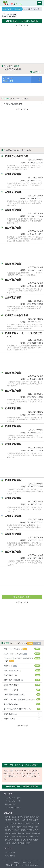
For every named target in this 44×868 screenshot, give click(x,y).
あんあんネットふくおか (22, 654)
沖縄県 (28, 843)
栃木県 (23, 820)
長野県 (25, 827)
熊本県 (36, 840)
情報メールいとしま (22, 690)
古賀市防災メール (22, 675)
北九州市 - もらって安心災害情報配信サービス (22, 660)
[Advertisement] (22, 43)
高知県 (11, 840)
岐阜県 (31, 827)
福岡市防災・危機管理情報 (22, 680)
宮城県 (26, 817)
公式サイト (36, 72)
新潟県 (28, 823)
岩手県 (20, 817)
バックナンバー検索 (13, 798)
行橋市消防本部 (22, 719)
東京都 (14, 823)
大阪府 (36, 830)
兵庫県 (8, 833)
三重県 (17, 830)
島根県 (34, 833)
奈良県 (14, 833)
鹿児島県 (21, 843)
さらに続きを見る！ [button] (22, 597)
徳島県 (25, 837)
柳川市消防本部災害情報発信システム (22, 709)
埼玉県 (36, 820)
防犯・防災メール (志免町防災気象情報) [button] (22, 21)
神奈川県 (21, 823)
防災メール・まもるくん (22, 649)
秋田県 (33, 817)
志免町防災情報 (13, 174)
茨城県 (17, 820)
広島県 (12, 837)
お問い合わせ (10, 856)
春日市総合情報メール (22, 670)
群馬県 (29, 820)
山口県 (19, 837)
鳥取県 (28, 833)
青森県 (14, 817)
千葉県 (8, 823)
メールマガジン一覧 (13, 801)
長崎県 (29, 840)
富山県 (34, 823)
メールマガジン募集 (13, 808)
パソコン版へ (10, 852)
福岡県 (18, 9)
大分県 (8, 843)
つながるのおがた (22, 714)
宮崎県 (14, 843)
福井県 (12, 827)
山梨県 (19, 827)
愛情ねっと (22, 666)
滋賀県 (23, 830)
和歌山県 (21, 833)
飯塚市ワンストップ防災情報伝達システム (22, 699)
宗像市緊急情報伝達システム (22, 695)
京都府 (29, 830)
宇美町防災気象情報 (22, 685)
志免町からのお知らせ (16, 156)
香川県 (31, 837)
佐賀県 (23, 840)
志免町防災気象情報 (36, 160)
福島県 (11, 820)
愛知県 (11, 830)
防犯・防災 (7, 9)
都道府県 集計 (10, 804)
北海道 (8, 817)
